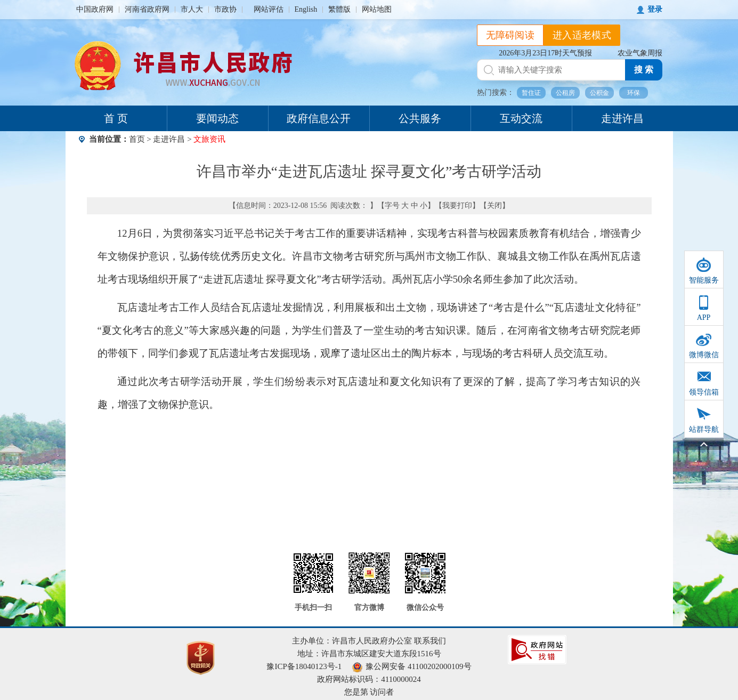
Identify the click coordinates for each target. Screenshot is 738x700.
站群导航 (704, 429)
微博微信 (704, 355)
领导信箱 (704, 392)
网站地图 (377, 9)
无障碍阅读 (510, 35)
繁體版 (339, 9)
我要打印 (457, 206)
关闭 (494, 206)
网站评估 (269, 9)
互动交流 (521, 118)
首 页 (116, 118)
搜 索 (644, 70)
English (306, 9)
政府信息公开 (319, 118)
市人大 (192, 9)
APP (704, 317)
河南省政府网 (147, 9)
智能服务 (704, 280)
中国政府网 (95, 9)
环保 (634, 93)
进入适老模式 (582, 35)
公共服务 (420, 118)
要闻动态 (217, 118)
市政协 (225, 9)
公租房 (565, 93)
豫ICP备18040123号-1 (304, 666)
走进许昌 (622, 118)
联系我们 (430, 641)
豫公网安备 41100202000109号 (412, 666)
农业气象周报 (640, 53)
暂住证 (531, 93)
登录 (655, 9)
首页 (137, 139)
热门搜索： (496, 92)
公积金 (599, 93)
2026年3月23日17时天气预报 (545, 53)
